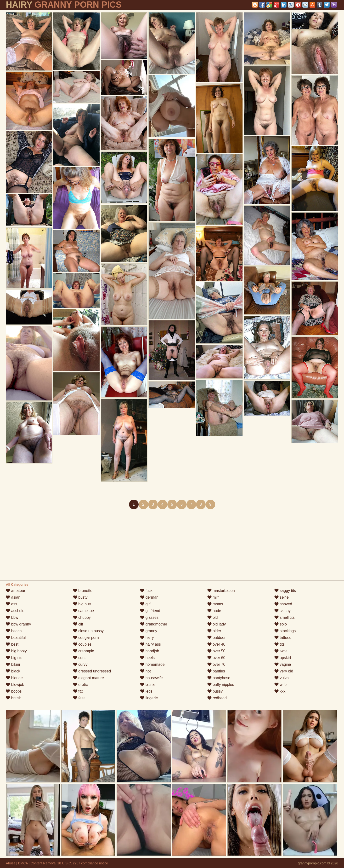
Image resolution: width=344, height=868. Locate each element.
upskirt (283, 658)
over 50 (216, 651)
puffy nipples (221, 685)
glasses (149, 617)
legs (146, 691)
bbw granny (18, 624)
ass (11, 604)
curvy (80, 664)
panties (216, 671)
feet (79, 698)
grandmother (154, 624)
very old (284, 671)
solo (281, 624)
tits (279, 644)
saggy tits (285, 591)
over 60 (216, 658)
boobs (14, 691)
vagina (283, 664)
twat (281, 651)
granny (149, 631)
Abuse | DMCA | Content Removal (31, 863)
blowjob (15, 685)
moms (215, 604)
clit (78, 624)
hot (145, 671)
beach (14, 631)
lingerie (149, 698)
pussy (215, 691)
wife (280, 685)
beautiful (16, 638)
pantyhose (219, 678)
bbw (12, 617)
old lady (217, 624)
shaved (283, 604)
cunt (79, 658)
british (14, 698)
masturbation (221, 591)
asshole (15, 611)
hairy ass (150, 644)
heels (147, 658)
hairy (147, 638)
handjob (149, 651)
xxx (280, 691)
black (13, 671)
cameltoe (83, 611)
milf (213, 597)
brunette (83, 591)
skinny (282, 611)
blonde (14, 678)
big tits (14, 658)
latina (147, 685)
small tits (285, 617)
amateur (15, 591)
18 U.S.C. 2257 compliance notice (83, 863)
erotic (80, 685)
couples (82, 644)
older (214, 631)
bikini (13, 664)
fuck (146, 591)
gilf (145, 604)
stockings (285, 631)
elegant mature (88, 678)
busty (80, 597)
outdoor (217, 638)
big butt (82, 604)
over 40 (216, 644)
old (213, 617)
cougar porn (86, 638)
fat (78, 691)
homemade (152, 664)
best (12, 644)
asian (13, 597)
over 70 (216, 664)
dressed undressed (92, 671)
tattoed (283, 638)
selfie (282, 597)
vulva (282, 678)
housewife (151, 678)
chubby (82, 617)
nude (214, 611)
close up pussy (88, 631)
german (149, 597)
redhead (217, 698)
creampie (84, 651)
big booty (16, 651)
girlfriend (150, 611)
